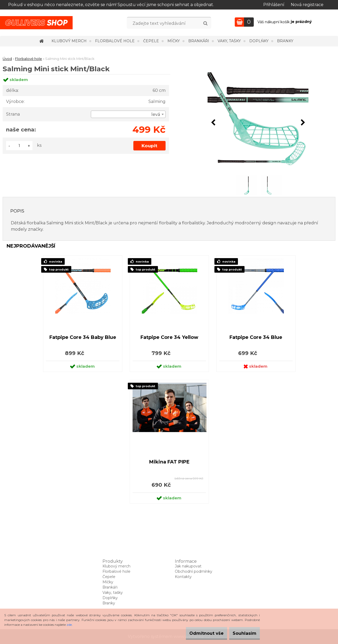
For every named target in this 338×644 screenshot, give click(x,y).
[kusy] (19, 146)
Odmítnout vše (197, 633)
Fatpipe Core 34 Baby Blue (83, 337)
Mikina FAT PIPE (169, 462)
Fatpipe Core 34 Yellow (169, 337)
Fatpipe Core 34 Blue (256, 337)
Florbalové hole (115, 41)
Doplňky (259, 41)
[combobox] (128, 114)
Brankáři (199, 41)
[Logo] (36, 23)
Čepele (151, 41)
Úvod (7, 59)
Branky (285, 41)
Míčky (174, 41)
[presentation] (213, 123)
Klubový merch (69, 41)
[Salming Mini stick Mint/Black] (258, 123)
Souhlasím (241, 633)
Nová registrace (307, 5)
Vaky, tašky (229, 41)
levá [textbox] (156, 114)
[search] (205, 23)
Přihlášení (274, 5)
